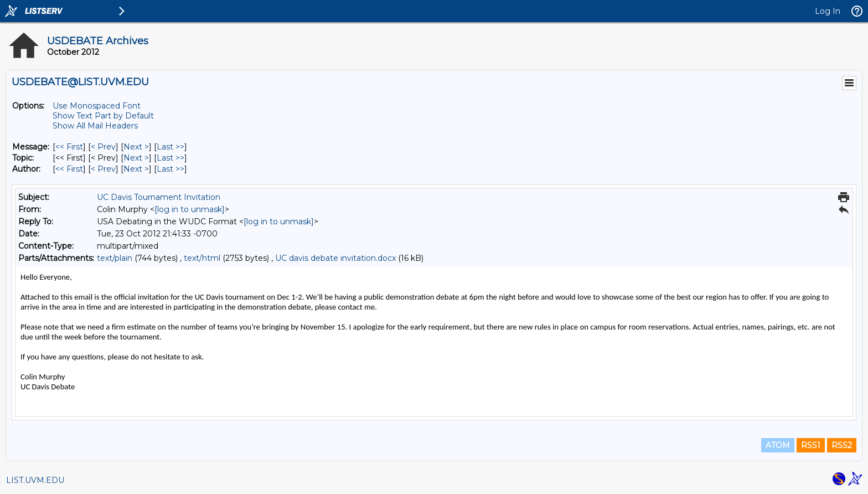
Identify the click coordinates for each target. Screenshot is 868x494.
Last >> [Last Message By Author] (170, 169)
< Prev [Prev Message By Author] (103, 169)
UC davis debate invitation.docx (335, 258)
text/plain (115, 258)
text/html (202, 258)
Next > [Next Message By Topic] (136, 158)
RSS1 (811, 445)
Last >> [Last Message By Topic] (170, 158)
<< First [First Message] (69, 147)
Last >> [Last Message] (170, 147)
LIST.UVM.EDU (35, 480)
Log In (828, 11)
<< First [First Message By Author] (69, 169)
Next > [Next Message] (136, 147)
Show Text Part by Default (103, 116)
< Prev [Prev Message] (103, 147)
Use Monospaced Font (97, 106)
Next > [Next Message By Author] (136, 169)
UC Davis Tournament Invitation (159, 197)
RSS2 (842, 445)
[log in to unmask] (190, 209)
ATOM (778, 445)
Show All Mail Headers (95, 126)
